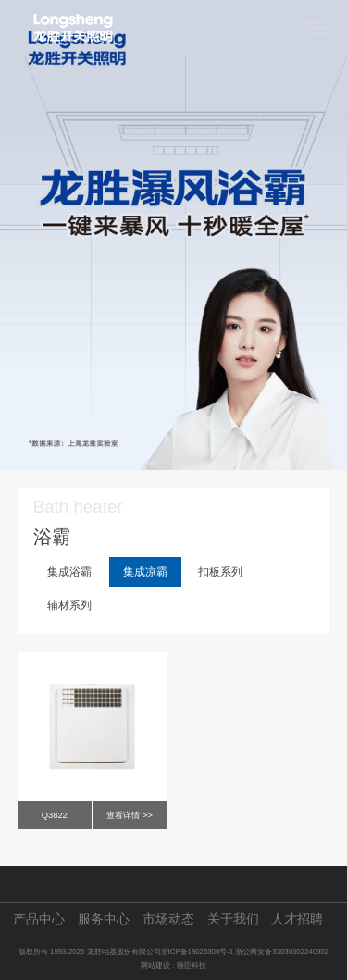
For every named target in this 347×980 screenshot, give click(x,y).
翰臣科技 (192, 966)
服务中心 (104, 919)
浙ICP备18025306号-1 (198, 952)
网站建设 (155, 966)
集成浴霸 (69, 572)
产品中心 (39, 919)
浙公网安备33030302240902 (282, 952)
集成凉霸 (145, 572)
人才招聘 (297, 919)
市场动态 (168, 919)
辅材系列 (69, 605)
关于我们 (233, 919)
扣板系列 (220, 572)
